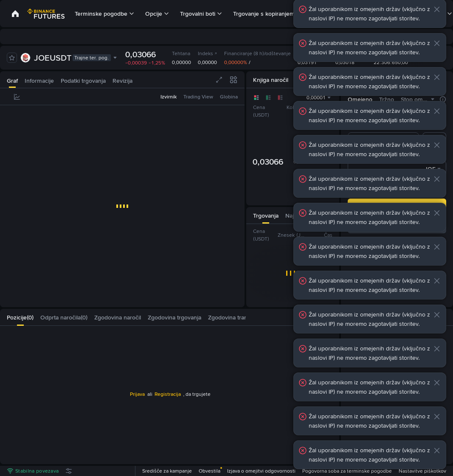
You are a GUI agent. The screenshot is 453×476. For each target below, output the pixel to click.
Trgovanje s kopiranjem (264, 14)
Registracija (168, 394)
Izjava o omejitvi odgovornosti (261, 471)
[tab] (12, 80)
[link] (15, 14)
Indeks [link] (208, 53)
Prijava (137, 394)
